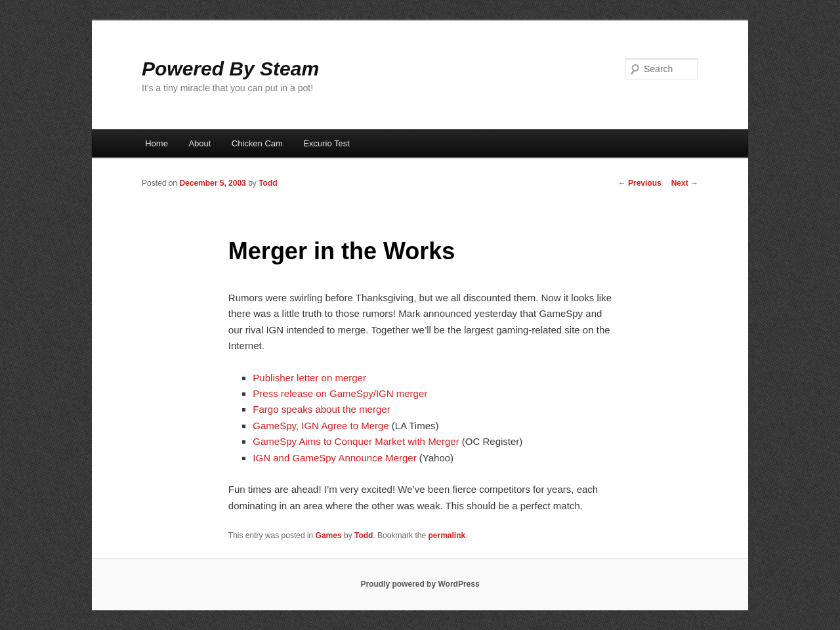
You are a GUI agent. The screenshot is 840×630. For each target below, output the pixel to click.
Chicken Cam (257, 143)
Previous (640, 183)
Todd (268, 183)
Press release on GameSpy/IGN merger (340, 393)
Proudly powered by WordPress (420, 584)
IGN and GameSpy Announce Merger (334, 458)
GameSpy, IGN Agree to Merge (321, 426)
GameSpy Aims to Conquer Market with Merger (356, 441)
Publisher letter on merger (309, 378)
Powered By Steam (230, 69)
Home (157, 143)
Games (329, 535)
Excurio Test (326, 143)
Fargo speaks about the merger (321, 409)
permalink (447, 535)
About (199, 143)
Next (685, 183)
